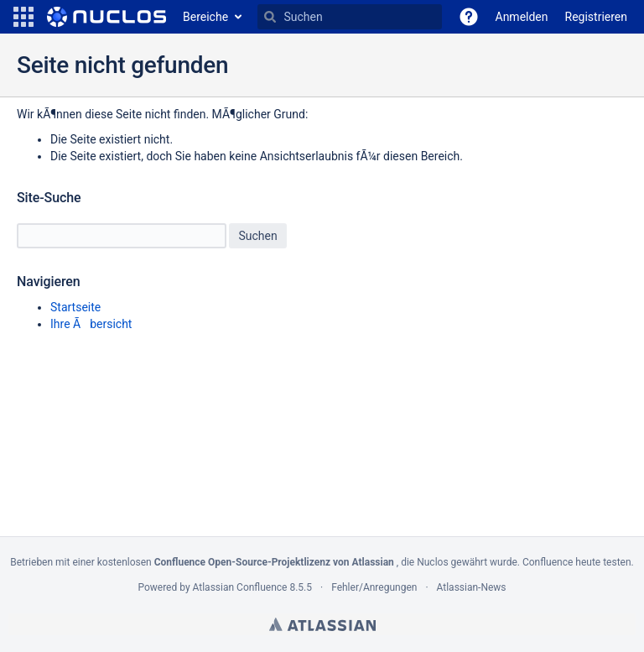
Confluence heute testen (577, 562)
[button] (23, 17)
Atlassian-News (472, 587)
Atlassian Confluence (240, 587)
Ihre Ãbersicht (91, 324)
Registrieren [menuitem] (596, 17)
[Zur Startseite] (106, 17)
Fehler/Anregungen (374, 587)
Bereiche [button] (205, 17)
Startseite (75, 307)
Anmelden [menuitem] (522, 17)
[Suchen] (270, 17)
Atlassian (322, 624)
